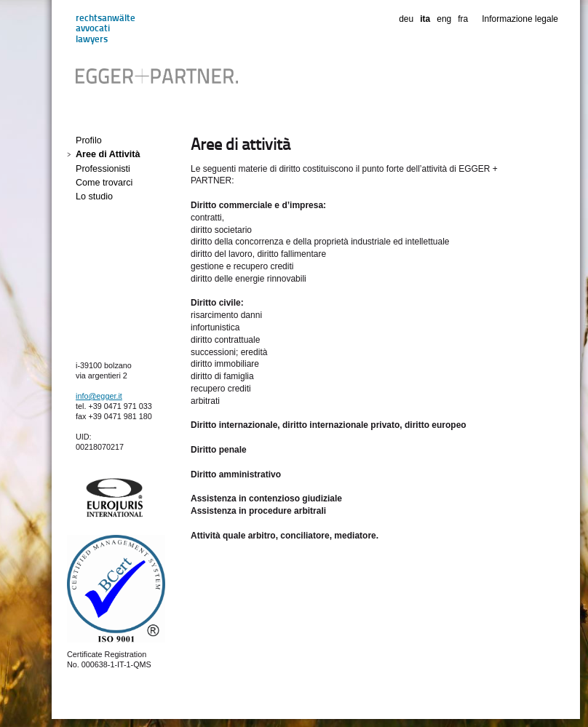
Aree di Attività (108, 154)
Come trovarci (104, 183)
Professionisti (103, 169)
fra (463, 19)
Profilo (89, 140)
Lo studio (94, 196)
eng (444, 19)
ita (425, 19)
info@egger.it (99, 396)
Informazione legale (520, 19)
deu (406, 19)
